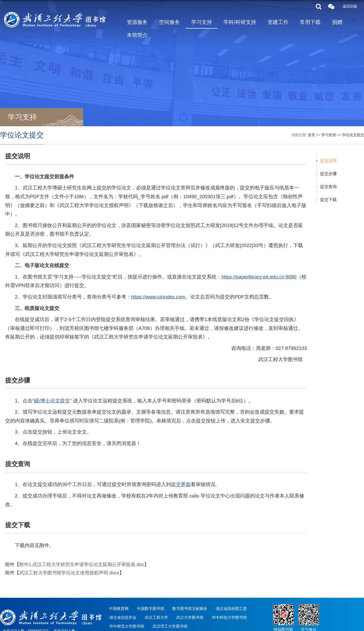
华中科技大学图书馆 (229, 617)
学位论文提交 (353, 135)
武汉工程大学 (156, 617)
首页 (312, 135)
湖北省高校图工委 (231, 609)
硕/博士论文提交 (52, 401)
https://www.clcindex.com (158, 297)
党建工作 (278, 22)
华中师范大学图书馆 (127, 626)
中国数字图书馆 (151, 609)
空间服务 (169, 22)
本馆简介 (137, 35)
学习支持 (202, 22)
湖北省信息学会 (123, 617)
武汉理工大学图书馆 (170, 626)
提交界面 (181, 484)
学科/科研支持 (240, 22)
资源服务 (137, 22)
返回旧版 (350, 6)
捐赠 (337, 22)
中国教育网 (119, 609)
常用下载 (310, 22)
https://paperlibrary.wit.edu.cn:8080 (259, 277)
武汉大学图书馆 (190, 617)
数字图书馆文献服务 (190, 609)
